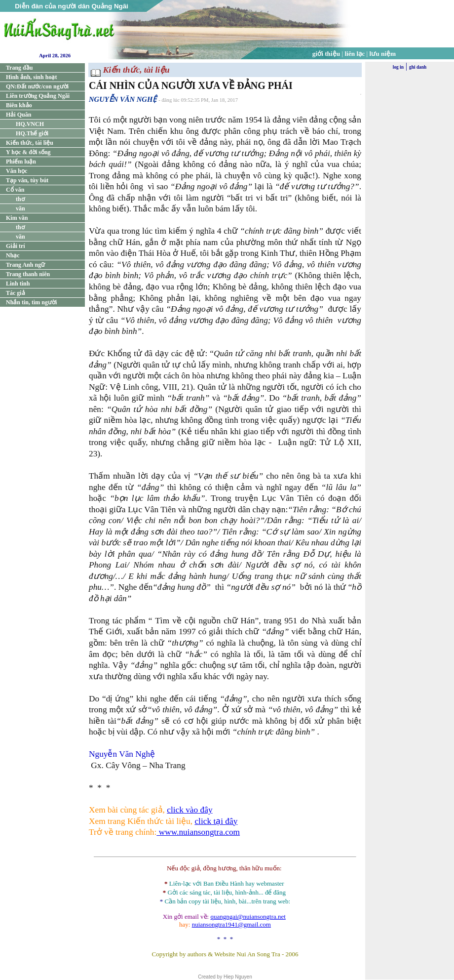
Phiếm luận (21, 162)
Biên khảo (19, 105)
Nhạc (13, 255)
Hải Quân (19, 115)
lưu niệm (383, 54)
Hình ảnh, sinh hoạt (31, 77)
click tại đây (216, 821)
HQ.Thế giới (32, 133)
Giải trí (16, 246)
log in (398, 67)
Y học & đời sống (28, 152)
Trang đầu (19, 68)
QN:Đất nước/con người (37, 86)
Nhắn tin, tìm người (31, 302)
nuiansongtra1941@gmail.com (231, 924)
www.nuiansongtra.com (198, 832)
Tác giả (16, 293)
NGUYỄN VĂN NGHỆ (123, 99)
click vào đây (189, 810)
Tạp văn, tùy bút (27, 180)
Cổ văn (15, 190)
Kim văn (17, 218)
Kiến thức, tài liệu (30, 143)
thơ (20, 199)
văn (20, 208)
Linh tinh (18, 284)
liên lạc (355, 54)
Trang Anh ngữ (25, 265)
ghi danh (418, 67)
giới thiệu (326, 54)
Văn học (17, 171)
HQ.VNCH (30, 124)
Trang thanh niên (28, 274)
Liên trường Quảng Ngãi (38, 96)
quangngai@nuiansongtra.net (248, 917)
